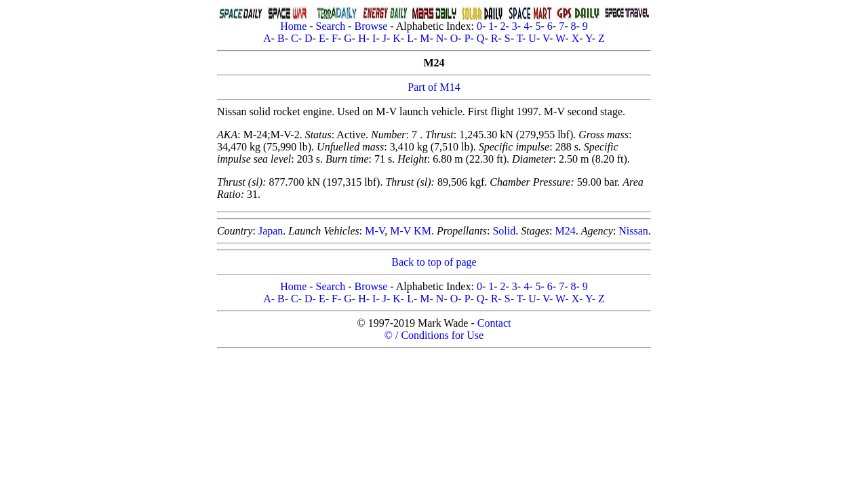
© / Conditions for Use (434, 335)
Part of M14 (434, 87)
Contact (494, 323)
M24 (565, 231)
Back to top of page (434, 262)
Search (331, 26)
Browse (371, 26)
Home (293, 26)
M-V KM (411, 231)
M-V (375, 231)
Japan (271, 231)
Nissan (633, 231)
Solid (504, 231)
